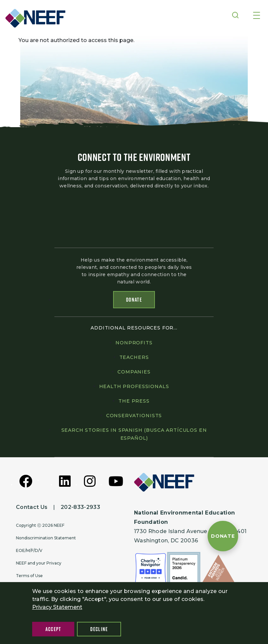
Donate (134, 300)
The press (134, 401)
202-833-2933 (80, 507)
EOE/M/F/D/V (29, 550)
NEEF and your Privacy (39, 563)
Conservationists (134, 416)
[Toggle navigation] (257, 16)
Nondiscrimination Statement (46, 538)
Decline (99, 629)
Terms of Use (29, 576)
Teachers (134, 357)
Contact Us (32, 507)
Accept (53, 629)
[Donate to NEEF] (223, 536)
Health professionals (134, 386)
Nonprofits (134, 343)
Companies (134, 372)
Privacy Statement (57, 607)
